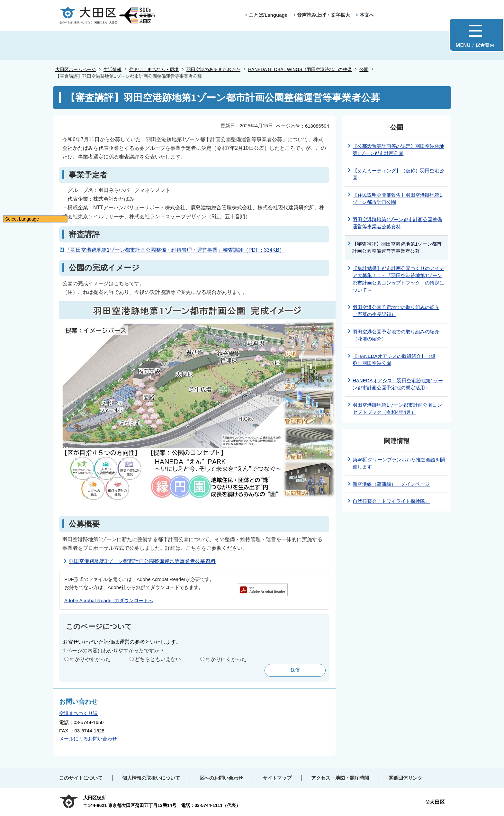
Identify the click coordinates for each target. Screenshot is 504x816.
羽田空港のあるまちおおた (213, 69)
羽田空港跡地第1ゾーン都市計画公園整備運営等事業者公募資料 (142, 561)
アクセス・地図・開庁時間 (340, 778)
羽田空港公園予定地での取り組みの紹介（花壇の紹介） (396, 335)
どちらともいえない (158, 659)
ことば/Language (268, 15)
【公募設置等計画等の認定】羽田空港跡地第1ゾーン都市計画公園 (398, 150)
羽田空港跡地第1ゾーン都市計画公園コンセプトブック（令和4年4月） (397, 409)
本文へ (367, 15)
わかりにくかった (226, 659)
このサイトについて (81, 778)
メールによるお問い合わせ (88, 739)
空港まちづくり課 (78, 713)
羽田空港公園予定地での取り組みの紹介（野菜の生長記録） (396, 311)
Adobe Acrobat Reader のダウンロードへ (109, 600)
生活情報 (113, 69)
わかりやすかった (90, 659)
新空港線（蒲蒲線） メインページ (391, 484)
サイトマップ (277, 778)
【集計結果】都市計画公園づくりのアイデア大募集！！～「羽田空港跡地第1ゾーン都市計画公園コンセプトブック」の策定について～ (398, 279)
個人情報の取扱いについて (151, 778)
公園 (364, 69)
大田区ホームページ (76, 69)
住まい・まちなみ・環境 (154, 69)
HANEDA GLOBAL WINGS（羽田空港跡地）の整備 (300, 69)
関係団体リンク (405, 778)
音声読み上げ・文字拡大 (324, 15)
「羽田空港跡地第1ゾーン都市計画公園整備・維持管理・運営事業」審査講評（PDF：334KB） (175, 250)
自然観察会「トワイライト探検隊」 (391, 501)
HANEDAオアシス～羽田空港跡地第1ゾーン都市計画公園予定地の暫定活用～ (398, 384)
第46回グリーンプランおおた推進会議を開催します (399, 463)
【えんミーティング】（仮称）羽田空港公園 (398, 174)
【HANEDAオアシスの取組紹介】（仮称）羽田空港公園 (394, 360)
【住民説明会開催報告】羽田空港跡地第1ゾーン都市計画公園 (397, 199)
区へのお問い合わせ (221, 778)
